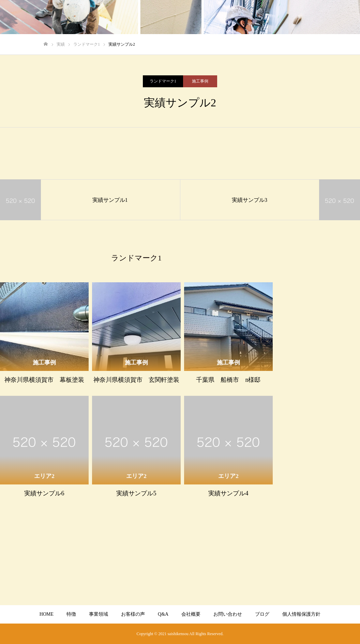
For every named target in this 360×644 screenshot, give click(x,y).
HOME (47, 614)
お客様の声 (133, 614)
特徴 (71, 614)
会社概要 (191, 614)
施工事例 (200, 81)
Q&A (163, 614)
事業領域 (99, 614)
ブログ (262, 614)
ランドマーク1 (163, 81)
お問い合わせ (228, 614)
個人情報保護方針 (301, 614)
